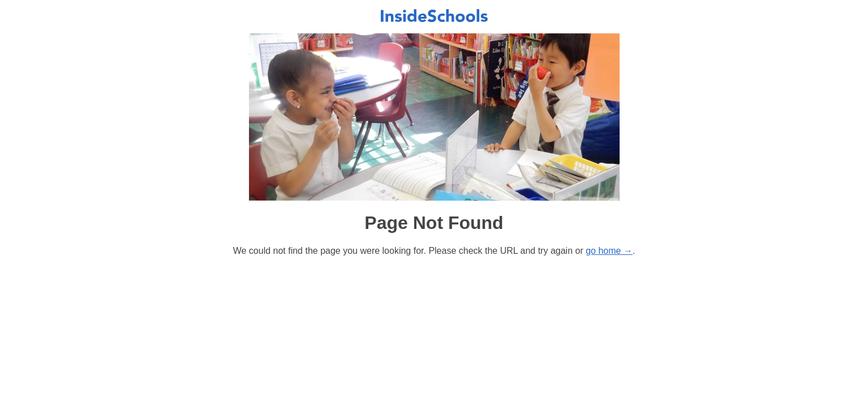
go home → (609, 251)
